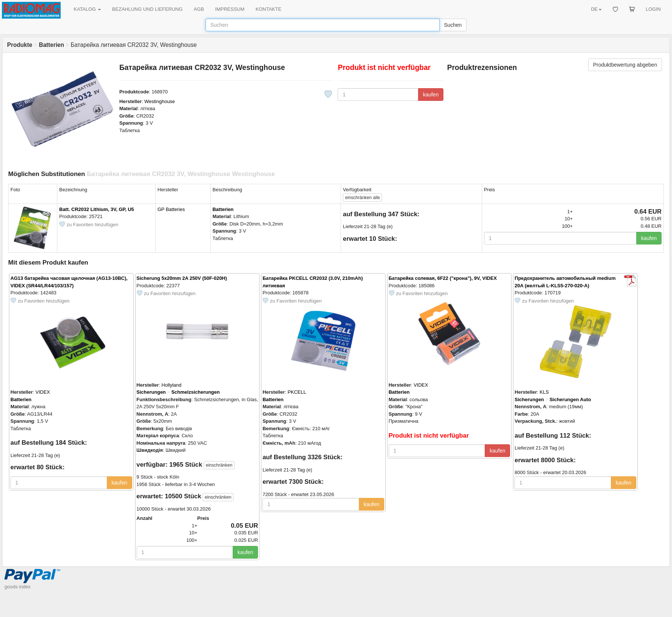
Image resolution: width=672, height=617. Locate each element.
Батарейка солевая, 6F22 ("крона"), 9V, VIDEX (443, 278)
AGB (199, 9)
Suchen (453, 25)
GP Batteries (171, 209)
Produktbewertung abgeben (625, 65)
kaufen (431, 95)
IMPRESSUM (230, 9)
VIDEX (43, 392)
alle (362, 198)
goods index (17, 587)
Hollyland (171, 385)
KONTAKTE (269, 9)
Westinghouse (160, 101)
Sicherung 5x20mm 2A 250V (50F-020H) (182, 278)
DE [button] (596, 9)
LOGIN (653, 9)
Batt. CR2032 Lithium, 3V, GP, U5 (97, 209)
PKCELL (297, 392)
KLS (544, 392)
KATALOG (87, 9)
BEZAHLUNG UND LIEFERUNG (147, 9)
